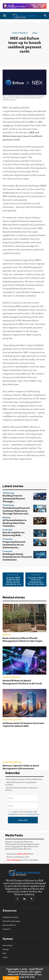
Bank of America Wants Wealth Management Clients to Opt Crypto (22, 640)
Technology (8, 493)
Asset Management (12, 720)
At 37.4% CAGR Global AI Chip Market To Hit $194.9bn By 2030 (13, 581)
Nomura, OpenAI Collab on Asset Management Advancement (21, 767)
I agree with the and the (23, 813)
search (5, 957)
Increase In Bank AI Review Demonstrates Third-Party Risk (36, 581)
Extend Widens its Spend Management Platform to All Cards (22, 682)
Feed (4, 953)
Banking (6, 518)
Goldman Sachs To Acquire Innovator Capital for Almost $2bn (24, 725)
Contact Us (7, 929)
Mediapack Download (10, 917)
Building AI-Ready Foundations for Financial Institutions (17, 557)
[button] (4, 16)
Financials (7, 530)
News (35, 33)
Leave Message (14, 860)
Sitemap (6, 949)
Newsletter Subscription (11, 921)
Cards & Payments (20, 33)
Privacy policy (32, 814)
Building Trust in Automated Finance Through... (14, 498)
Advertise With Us (9, 925)
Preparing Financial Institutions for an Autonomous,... (14, 545)
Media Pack (23, 854)
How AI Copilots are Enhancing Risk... (14, 534)
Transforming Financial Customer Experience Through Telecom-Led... (16, 511)
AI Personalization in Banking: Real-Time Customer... (15, 523)
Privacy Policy (8, 945)
